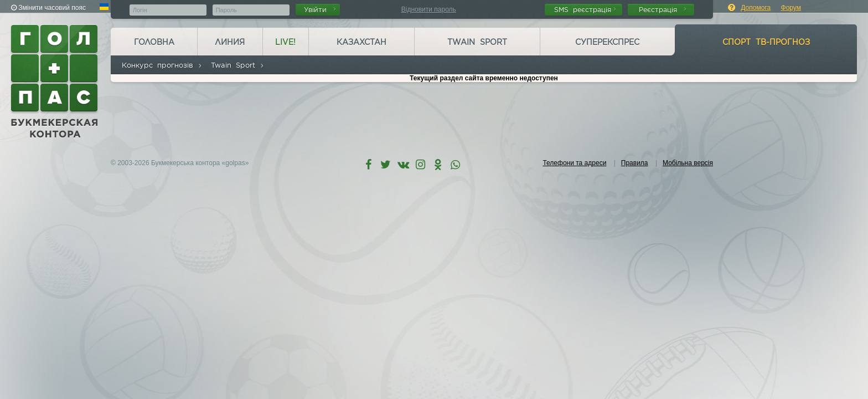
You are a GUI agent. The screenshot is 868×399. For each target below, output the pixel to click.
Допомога (756, 8)
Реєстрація (663, 10)
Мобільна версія (688, 163)
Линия (230, 42)
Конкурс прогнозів (162, 65)
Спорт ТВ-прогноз (766, 42)
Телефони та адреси (574, 163)
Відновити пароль (429, 9)
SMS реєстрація (585, 10)
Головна (154, 42)
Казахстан (361, 42)
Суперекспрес (607, 42)
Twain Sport (477, 42)
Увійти (320, 10)
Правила (635, 163)
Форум (791, 8)
